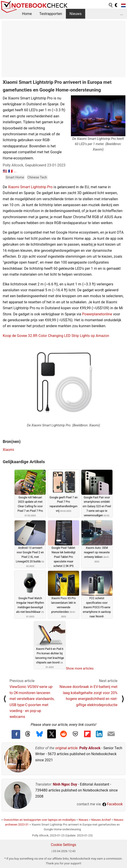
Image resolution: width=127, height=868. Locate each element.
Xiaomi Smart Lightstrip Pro (30, 187)
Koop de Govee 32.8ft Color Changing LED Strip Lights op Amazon (56, 336)
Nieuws (76, 14)
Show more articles (80, 668)
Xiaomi (8, 450)
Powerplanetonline (97, 314)
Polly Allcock (90, 748)
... (122, 14)
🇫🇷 (10, 171)
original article (66, 748)
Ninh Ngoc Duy (65, 784)
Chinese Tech (37, 177)
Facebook (113, 804)
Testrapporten (51, 14)
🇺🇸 (5, 171)
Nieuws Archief (101, 820)
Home (27, 14)
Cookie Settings (64, 845)
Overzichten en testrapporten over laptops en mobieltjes (40, 820)
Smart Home (15, 177)
